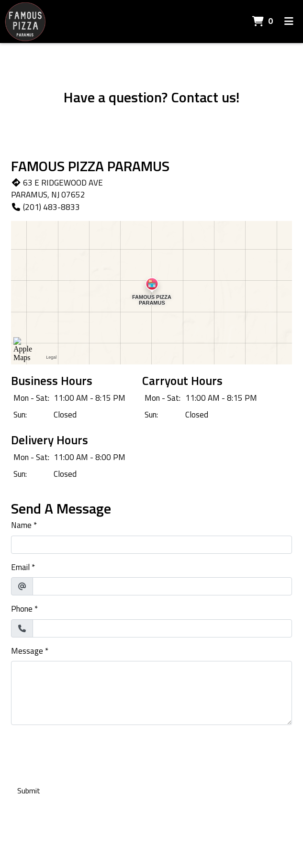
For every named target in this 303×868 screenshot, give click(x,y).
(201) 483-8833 (45, 207)
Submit (29, 791)
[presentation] (84, 751)
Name (21, 525)
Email (20, 567)
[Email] (162, 586)
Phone (22, 609)
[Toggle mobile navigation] (289, 22)
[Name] (151, 545)
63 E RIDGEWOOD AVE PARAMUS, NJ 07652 (57, 189)
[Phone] (162, 628)
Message (27, 651)
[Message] (151, 693)
